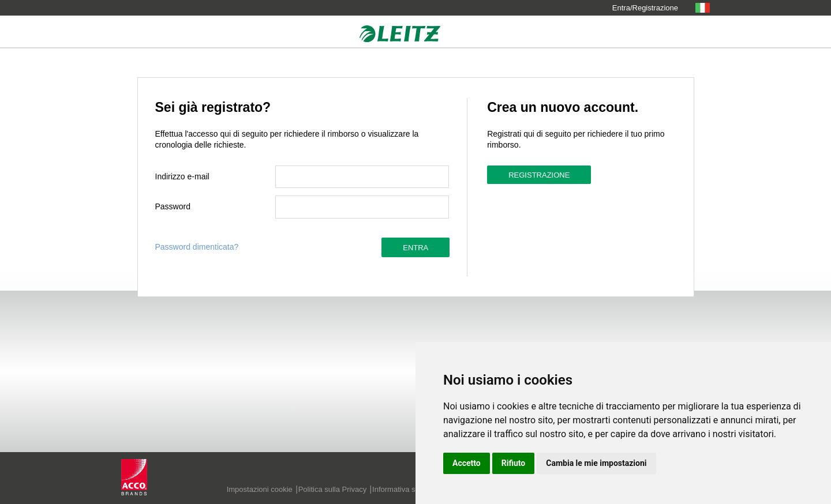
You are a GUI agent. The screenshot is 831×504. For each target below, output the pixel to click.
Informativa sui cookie (409, 489)
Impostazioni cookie (260, 489)
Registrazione (539, 175)
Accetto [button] (467, 463)
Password (173, 206)
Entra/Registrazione (645, 8)
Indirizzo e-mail (182, 176)
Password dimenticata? (197, 247)
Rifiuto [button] (514, 463)
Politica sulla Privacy (333, 489)
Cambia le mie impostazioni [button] (596, 463)
